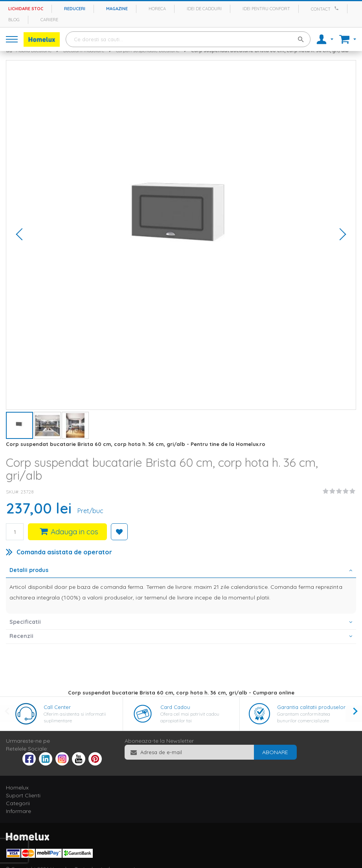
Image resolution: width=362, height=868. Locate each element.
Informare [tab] (18, 811)
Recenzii (21, 636)
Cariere (49, 20)
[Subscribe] (275, 752)
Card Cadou (175, 707)
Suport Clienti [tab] (23, 795)
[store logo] (42, 39)
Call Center (57, 707)
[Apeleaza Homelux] (338, 8)
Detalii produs (29, 570)
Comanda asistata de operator (64, 552)
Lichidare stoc (26, 9)
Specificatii (25, 622)
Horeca (157, 9)
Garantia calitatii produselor (311, 707)
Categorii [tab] (18, 803)
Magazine (117, 9)
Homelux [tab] (17, 788)
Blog (14, 20)
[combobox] (188, 39)
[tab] (181, 571)
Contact (321, 9)
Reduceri (75, 9)
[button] (22, 235)
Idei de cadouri (204, 9)
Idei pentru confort (266, 9)
